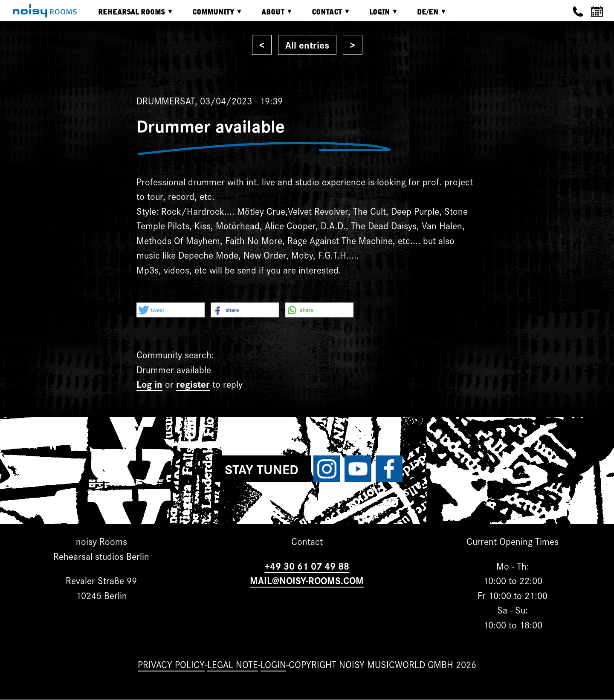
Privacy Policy (171, 664)
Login (377, 15)
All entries (307, 45)
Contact (325, 15)
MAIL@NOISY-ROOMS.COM (307, 580)
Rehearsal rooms (129, 15)
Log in (149, 384)
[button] (171, 310)
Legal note (233, 664)
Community (211, 15)
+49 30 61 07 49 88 (307, 566)
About (271, 15)
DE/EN (426, 15)
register (193, 384)
